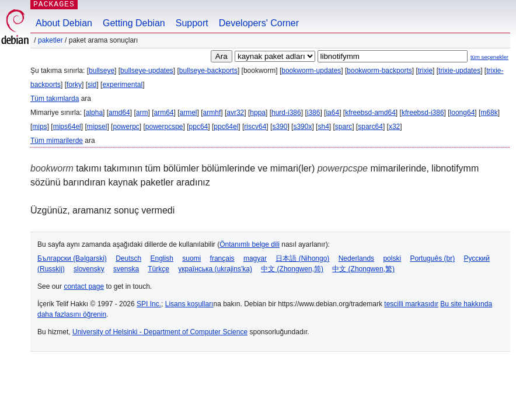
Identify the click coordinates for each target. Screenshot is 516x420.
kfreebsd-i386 (423, 113)
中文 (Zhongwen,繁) (363, 269)
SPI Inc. (149, 304)
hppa (258, 113)
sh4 (323, 127)
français (222, 258)
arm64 (163, 113)
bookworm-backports (379, 71)
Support (192, 23)
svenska (126, 269)
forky (74, 85)
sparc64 (370, 127)
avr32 (235, 113)
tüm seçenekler (489, 57)
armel (189, 113)
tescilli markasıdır (411, 304)
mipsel (97, 127)
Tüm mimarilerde (57, 141)
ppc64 (199, 127)
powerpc (126, 127)
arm (142, 113)
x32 (394, 127)
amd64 (119, 113)
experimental (122, 85)
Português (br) (432, 258)
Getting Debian (134, 23)
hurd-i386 (286, 113)
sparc (344, 127)
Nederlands (356, 258)
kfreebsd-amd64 (370, 113)
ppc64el (226, 127)
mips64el (67, 127)
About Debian (64, 23)
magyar (255, 258)
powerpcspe (164, 127)
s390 (280, 127)
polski (392, 258)
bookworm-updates (311, 71)
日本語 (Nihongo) (302, 258)
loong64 (463, 113)
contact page (84, 286)
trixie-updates (459, 71)
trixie (425, 71)
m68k (489, 113)
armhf (212, 113)
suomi (191, 258)
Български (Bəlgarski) (72, 258)
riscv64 (255, 127)
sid (92, 85)
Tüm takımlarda (55, 99)
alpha (94, 113)
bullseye (102, 71)
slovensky (89, 269)
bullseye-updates (147, 71)
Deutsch (128, 258)
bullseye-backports (208, 71)
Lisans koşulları (189, 304)
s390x (302, 127)
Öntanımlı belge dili (250, 244)
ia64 (332, 113)
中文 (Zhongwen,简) (292, 269)
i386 (314, 113)
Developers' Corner (259, 23)
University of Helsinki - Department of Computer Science (160, 332)
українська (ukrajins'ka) (215, 269)
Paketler (50, 40)
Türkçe (158, 269)
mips (39, 127)
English (162, 258)
